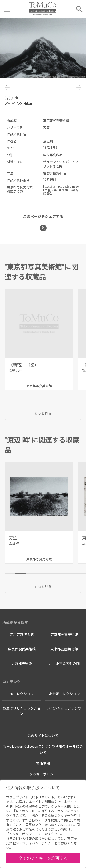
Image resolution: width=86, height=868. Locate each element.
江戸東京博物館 (22, 635)
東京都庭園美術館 (64, 649)
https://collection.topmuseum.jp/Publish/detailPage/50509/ (61, 190)
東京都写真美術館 (64, 635)
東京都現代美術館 (22, 649)
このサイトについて (43, 736)
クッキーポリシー (43, 774)
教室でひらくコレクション (22, 711)
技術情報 (43, 764)
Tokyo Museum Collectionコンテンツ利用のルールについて (43, 750)
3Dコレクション (22, 694)
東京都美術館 (22, 664)
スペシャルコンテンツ (64, 708)
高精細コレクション (64, 694)
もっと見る (43, 414)
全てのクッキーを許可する (43, 858)
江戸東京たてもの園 (64, 664)
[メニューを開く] (7, 9)
